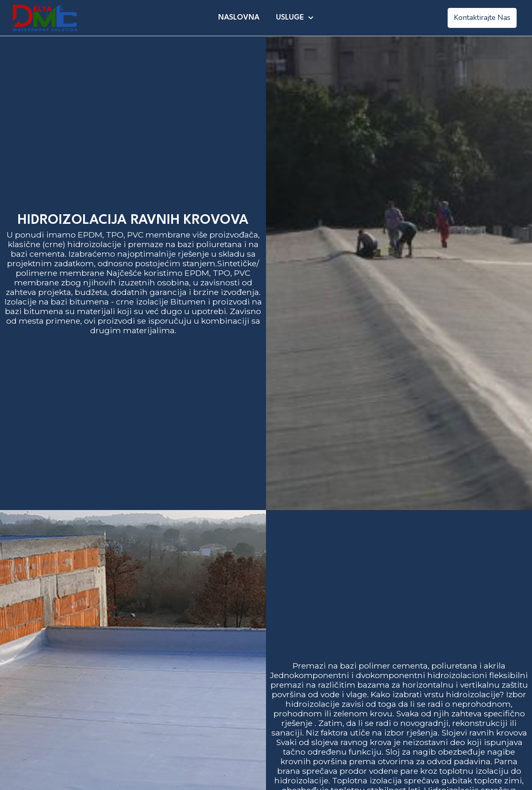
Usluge (295, 18)
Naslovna (239, 18)
